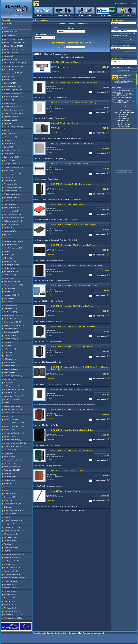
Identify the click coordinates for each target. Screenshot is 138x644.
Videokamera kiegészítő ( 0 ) (14, 574)
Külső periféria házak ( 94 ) (13, 329)
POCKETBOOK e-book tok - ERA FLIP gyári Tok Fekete (72, 306)
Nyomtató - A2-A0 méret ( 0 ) (14, 426)
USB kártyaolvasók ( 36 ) (12, 557)
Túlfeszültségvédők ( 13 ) (12, 547)
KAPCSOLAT (133, 4)
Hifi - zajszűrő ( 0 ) (10, 278)
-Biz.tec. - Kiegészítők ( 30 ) (13, 49)
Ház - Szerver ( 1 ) (10, 238)
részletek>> (55, 71)
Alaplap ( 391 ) (9, 70)
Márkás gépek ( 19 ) (11, 359)
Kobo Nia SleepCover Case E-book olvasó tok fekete (71, 389)
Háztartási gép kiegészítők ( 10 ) (15, 241)
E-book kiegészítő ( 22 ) (12, 133)
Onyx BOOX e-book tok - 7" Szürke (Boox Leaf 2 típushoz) (73, 143)
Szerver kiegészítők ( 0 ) (12, 494)
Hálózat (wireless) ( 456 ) (12, 224)
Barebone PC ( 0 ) (10, 80)
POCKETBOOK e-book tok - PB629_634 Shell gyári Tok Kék (74, 286)
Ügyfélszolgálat (124, 124)
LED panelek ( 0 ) (10, 349)
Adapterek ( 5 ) (9, 56)
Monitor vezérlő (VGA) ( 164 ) (14, 396)
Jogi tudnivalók (124, 118)
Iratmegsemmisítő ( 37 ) (12, 295)
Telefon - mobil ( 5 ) (10, 541)
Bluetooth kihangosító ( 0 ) (13, 93)
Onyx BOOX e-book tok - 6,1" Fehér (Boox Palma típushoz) (74, 103)
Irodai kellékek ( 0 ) (10, 305)
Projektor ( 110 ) (9, 473)
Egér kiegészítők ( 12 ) (12, 144)
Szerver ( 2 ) (8, 490)
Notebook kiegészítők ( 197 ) (14, 409)
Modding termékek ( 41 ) (12, 386)
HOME (117, 4)
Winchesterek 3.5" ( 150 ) (13, 608)
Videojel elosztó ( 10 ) (11, 571)
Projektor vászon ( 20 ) (12, 480)
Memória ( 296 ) (9, 362)
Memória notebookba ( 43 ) (13, 369)
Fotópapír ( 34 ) (9, 201)
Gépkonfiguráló (85, 15)
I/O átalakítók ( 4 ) (10, 288)
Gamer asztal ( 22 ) (10, 204)
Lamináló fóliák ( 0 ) (11, 335)
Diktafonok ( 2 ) (9, 123)
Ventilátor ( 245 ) (10, 564)
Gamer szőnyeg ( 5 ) (11, 211)
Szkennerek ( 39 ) (10, 497)
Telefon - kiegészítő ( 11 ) (13, 537)
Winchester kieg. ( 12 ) (12, 601)
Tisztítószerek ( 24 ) (11, 544)
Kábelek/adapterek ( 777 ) (13, 315)
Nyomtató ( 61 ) (9, 416)
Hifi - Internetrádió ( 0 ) (12, 271)
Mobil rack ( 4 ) (9, 383)
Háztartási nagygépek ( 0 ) (13, 248)
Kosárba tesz (103, 72)
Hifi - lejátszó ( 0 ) (10, 275)
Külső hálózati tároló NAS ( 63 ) (15, 325)
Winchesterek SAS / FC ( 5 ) (14, 615)
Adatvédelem (124, 116)
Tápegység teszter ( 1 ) (12, 527)
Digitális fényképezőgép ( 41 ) (14, 110)
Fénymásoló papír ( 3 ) (12, 181)
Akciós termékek (43, 15)
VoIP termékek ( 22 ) (11, 591)
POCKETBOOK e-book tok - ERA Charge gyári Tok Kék (72, 347)
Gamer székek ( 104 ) (11, 208)
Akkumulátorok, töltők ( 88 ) (13, 66)
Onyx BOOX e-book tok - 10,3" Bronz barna (68, 471)
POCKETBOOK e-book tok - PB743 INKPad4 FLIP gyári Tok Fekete (77, 265)
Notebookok (127, 15)
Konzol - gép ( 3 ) (10, 319)
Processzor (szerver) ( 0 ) (13, 467)
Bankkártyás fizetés (124, 120)
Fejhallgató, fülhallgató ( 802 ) (14, 167)
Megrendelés (123, 77)
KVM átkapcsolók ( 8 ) (11, 332)
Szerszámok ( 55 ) (10, 487)
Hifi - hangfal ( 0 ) (10, 261)
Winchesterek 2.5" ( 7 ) (12, 605)
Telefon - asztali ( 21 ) (11, 534)
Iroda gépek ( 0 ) (10, 298)
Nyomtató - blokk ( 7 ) (11, 430)
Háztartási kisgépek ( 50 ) (13, 245)
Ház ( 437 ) (8, 234)
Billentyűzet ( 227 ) (10, 83)
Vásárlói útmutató (124, 110)
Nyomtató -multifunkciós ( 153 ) (15, 433)
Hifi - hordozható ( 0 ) (11, 268)
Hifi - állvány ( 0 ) (10, 251)
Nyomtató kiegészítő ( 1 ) (12, 440)
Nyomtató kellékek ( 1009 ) (13, 436)
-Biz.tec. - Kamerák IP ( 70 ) (13, 46)
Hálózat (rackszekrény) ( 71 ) (14, 218)
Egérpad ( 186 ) (9, 147)
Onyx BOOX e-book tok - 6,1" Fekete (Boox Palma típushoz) (74, 82)
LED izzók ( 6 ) (9, 342)
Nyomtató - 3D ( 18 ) (11, 420)
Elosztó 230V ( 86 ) (10, 160)
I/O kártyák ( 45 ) (10, 292)
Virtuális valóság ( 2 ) (11, 581)
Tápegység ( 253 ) (10, 524)
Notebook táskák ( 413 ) (12, 413)
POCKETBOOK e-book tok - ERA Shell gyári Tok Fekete (72, 430)
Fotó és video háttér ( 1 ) (12, 191)
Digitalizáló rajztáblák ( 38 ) (13, 120)
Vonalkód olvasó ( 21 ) (11, 595)
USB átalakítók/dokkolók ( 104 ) (15, 554)
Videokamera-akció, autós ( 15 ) (15, 578)
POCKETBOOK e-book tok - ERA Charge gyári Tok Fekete (73, 245)
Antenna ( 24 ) (9, 76)
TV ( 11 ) (7, 551)
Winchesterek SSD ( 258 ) (13, 618)
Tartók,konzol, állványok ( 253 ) (15, 531)
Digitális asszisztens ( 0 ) (12, 107)
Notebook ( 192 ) (10, 403)
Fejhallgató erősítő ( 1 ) (12, 164)
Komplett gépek (64, 15)
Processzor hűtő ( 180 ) (12, 470)
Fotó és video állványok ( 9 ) (14, 187)
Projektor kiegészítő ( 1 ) (12, 477)
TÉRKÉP (124, 4)
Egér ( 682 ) (8, 140)
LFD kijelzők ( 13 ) (10, 356)
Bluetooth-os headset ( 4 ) (13, 96)
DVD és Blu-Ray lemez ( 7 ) (13, 127)
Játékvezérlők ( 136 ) (11, 308)
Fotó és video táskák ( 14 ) (13, 194)
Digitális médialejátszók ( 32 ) (14, 113)
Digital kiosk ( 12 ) (10, 103)
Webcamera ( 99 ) (10, 598)
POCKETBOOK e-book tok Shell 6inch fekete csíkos (71, 184)
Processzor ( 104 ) (10, 463)
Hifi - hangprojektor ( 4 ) (12, 265)
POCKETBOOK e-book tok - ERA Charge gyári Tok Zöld (72, 450)
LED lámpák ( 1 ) (10, 345)
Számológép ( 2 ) (10, 483)
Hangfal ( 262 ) (9, 228)
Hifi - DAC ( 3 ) (9, 255)
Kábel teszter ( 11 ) (10, 312)
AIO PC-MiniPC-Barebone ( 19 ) (15, 63)
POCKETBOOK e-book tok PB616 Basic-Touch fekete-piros (74, 225)
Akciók (6, 27)
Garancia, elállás (124, 114)
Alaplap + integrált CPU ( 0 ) (13, 73)
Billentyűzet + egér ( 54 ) (12, 86)
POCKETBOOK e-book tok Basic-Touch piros (68, 204)
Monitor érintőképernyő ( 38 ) (14, 389)
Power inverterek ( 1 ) (11, 457)
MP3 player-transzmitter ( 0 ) (14, 399)
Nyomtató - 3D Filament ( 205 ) (14, 423)
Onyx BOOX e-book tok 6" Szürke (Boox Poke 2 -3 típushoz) (123, 95)
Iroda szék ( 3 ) (9, 302)
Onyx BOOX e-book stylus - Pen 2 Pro (66, 491)
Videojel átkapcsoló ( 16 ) (12, 568)
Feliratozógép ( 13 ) (10, 170)
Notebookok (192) (10, 35)
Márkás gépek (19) (10, 31)
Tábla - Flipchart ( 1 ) (11, 514)
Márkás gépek (106, 15)
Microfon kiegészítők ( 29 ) (13, 376)
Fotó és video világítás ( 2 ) (13, 197)
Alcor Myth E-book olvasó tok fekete (65, 123)
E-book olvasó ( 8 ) (10, 137)
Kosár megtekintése (125, 76)
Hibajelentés (124, 126)
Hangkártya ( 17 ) (10, 231)
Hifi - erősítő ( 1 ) (10, 258)
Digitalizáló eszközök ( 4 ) (13, 117)
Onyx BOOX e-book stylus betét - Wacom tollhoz (70, 164)
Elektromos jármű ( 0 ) (11, 157)
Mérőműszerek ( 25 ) (11, 372)
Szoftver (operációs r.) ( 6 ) (13, 504)
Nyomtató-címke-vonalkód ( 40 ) (15, 443)
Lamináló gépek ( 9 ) (11, 339)
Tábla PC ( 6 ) (9, 517)
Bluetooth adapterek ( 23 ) (13, 90)
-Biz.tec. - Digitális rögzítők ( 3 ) (15, 39)
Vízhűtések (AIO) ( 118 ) (12, 584)
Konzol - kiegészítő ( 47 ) (12, 322)
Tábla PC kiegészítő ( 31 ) (13, 520)
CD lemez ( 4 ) (9, 100)
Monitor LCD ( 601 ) (11, 393)
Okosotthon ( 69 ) (10, 450)
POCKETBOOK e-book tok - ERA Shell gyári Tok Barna (72, 410)
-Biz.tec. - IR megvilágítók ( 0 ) (14, 43)
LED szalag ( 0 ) (9, 352)
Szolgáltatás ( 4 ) (10, 507)
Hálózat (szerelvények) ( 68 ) (14, 221)
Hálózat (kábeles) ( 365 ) (12, 214)
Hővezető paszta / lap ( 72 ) (13, 285)
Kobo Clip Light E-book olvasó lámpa (65, 62)
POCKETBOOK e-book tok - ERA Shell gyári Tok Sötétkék (73, 326)
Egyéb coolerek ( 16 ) (11, 154)
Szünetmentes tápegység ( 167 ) (15, 510)
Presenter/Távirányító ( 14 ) (13, 460)
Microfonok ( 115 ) (10, 379)
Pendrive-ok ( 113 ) (10, 453)
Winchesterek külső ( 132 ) (13, 611)
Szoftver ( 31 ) (9, 500)
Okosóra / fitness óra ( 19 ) (13, 446)
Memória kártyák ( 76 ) (12, 366)
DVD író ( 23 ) (9, 130)
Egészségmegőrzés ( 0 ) (12, 150)
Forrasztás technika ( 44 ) (13, 184)
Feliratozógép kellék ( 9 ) (12, 174)
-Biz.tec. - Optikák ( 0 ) (11, 53)
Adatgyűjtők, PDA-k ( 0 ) (12, 59)
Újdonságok (8, 24)
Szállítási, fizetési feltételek (124, 112)
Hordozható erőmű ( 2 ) (12, 282)
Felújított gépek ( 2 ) (11, 177)
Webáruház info (124, 122)
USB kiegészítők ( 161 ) (12, 561)
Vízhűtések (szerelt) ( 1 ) (12, 588)
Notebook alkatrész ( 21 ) (12, 406)
